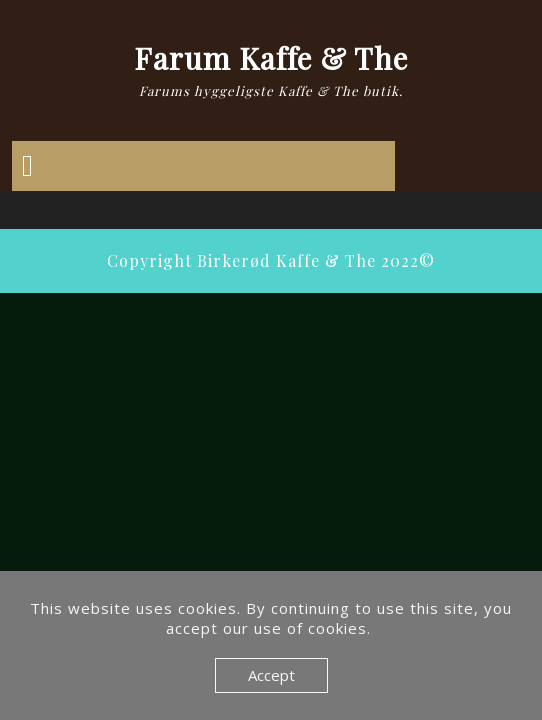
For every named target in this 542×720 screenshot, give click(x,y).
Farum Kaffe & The (271, 58)
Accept (271, 675)
